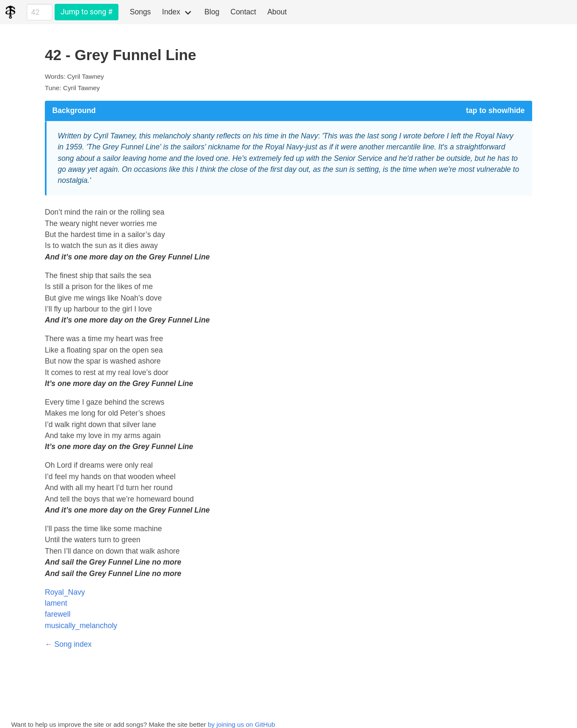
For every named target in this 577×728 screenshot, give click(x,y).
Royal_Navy (65, 592)
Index (171, 12)
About (277, 12)
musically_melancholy (81, 626)
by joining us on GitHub (241, 724)
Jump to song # (87, 12)
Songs (140, 12)
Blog (212, 12)
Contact (243, 12)
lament (56, 603)
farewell (58, 614)
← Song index (68, 644)
